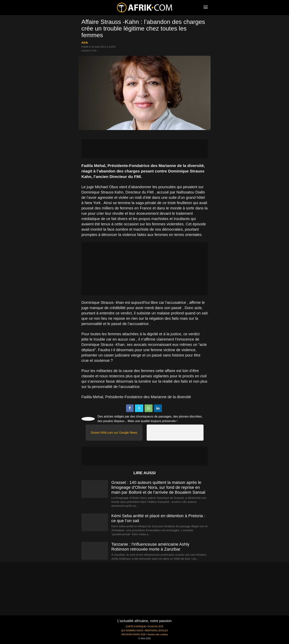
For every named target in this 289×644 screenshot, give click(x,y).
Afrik (85, 43)
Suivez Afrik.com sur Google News (114, 433)
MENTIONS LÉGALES (157, 631)
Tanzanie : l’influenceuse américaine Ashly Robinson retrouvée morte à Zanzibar (150, 547)
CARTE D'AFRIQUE (136, 627)
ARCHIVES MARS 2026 (133, 635)
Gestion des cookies (158, 635)
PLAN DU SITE (156, 627)
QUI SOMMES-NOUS (132, 631)
